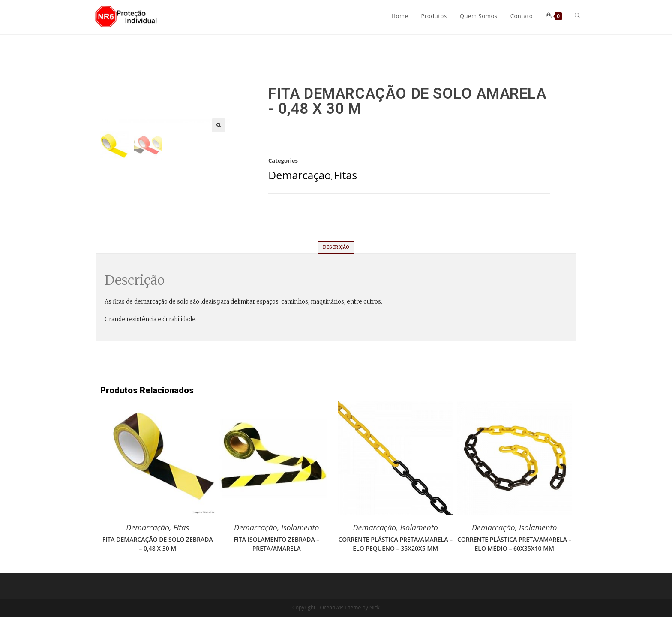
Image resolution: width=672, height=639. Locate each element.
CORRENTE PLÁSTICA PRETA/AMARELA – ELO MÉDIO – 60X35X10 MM (514, 566)
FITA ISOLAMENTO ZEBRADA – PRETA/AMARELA (276, 566)
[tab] (336, 270)
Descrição (336, 270)
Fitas (345, 175)
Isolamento (300, 550)
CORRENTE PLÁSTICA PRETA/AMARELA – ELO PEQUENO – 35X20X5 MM (395, 566)
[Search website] (577, 16)
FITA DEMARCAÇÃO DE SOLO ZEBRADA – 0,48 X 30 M (158, 566)
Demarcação (300, 175)
